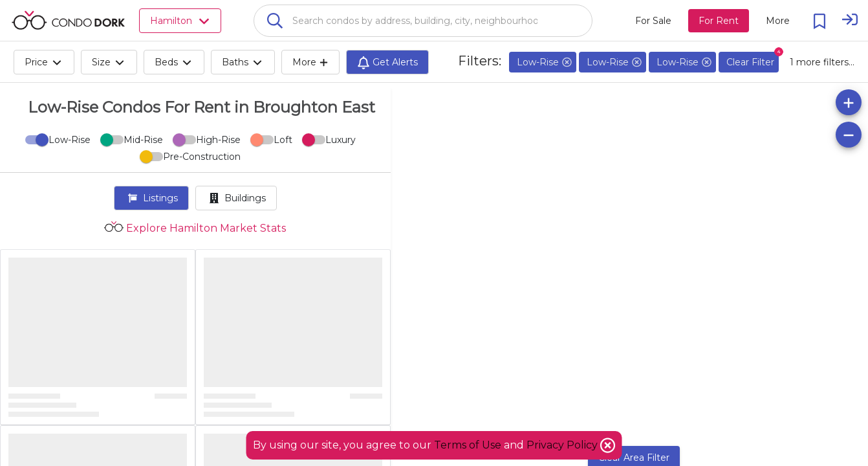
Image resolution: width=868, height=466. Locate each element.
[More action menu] (778, 21)
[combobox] (423, 21)
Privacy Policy (563, 445)
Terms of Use (468, 445)
